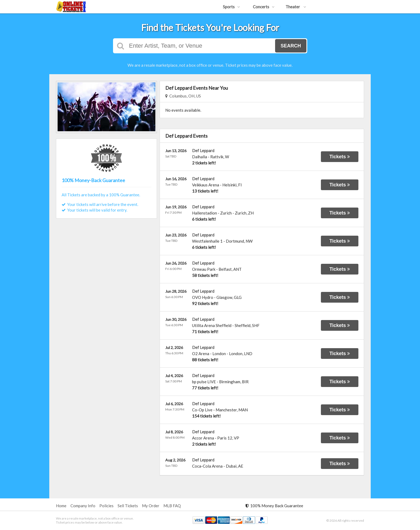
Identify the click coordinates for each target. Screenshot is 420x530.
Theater (296, 7)
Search (291, 46)
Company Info (83, 506)
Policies (106, 506)
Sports (231, 7)
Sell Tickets (128, 506)
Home (61, 506)
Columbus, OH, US (183, 96)
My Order (151, 506)
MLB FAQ (172, 506)
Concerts (264, 7)
